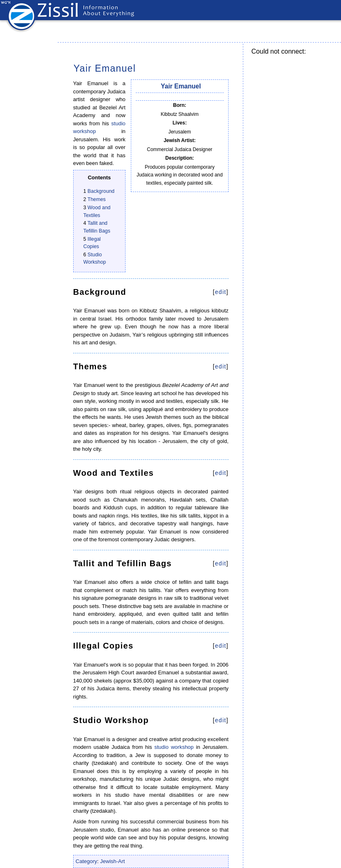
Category (86, 861)
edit (221, 292)
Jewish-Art (113, 861)
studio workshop (174, 747)
